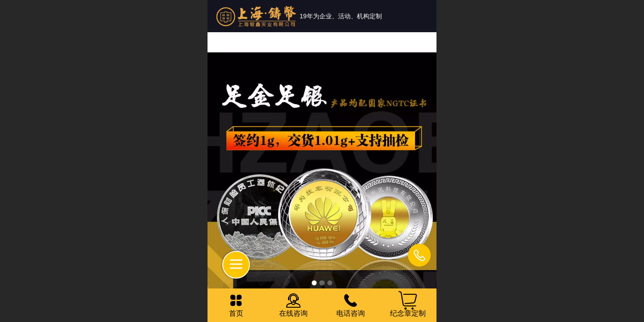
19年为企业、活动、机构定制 (341, 16)
